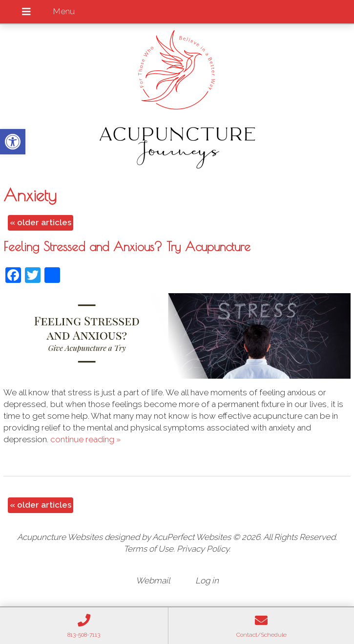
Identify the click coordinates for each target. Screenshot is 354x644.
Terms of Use (148, 549)
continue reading (85, 439)
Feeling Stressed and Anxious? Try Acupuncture (127, 246)
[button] (13, 142)
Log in (207, 580)
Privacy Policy (203, 549)
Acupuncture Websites (60, 537)
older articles (41, 222)
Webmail (153, 580)
